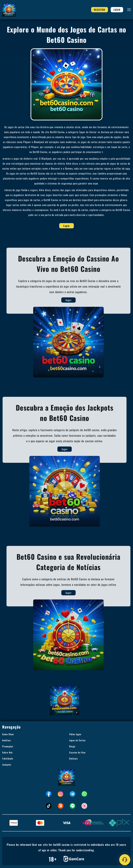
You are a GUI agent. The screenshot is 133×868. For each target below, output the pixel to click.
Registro (100, 10)
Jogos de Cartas (77, 740)
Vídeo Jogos (75, 734)
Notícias (73, 759)
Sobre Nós (7, 752)
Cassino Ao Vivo (77, 752)
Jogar (73, 300)
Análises (6, 740)
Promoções (8, 746)
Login (117, 10)
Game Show (8, 734)
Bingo (72, 746)
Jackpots (7, 765)
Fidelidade (8, 759)
